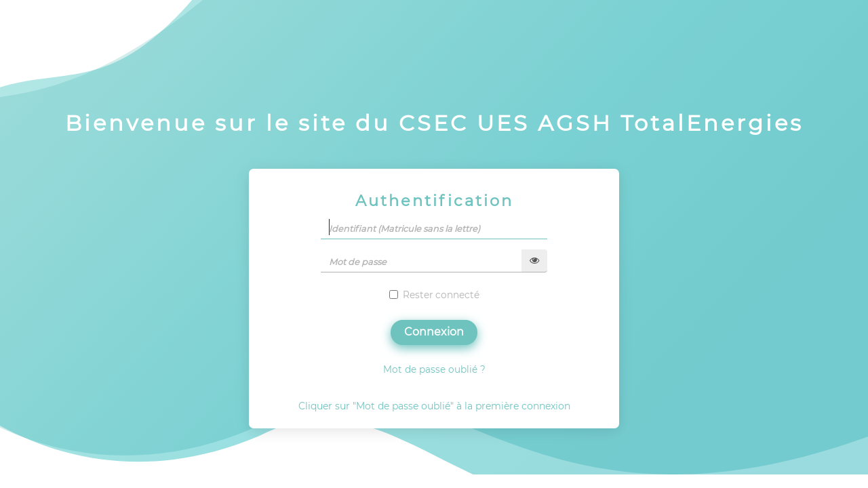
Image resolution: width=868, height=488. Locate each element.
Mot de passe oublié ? (434, 369)
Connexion (434, 332)
